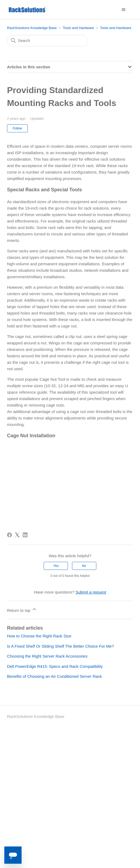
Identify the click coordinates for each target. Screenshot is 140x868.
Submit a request (91, 592)
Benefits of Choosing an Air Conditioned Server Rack (54, 676)
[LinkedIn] (25, 535)
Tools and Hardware (78, 28)
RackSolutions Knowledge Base (32, 28)
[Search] (47, 41)
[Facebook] (9, 535)
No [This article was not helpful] (84, 566)
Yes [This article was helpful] (56, 566)
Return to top (22, 610)
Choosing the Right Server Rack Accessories (47, 656)
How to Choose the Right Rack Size (39, 636)
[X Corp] (17, 535)
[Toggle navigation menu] (123, 10)
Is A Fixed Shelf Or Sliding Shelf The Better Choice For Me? (61, 646)
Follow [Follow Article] (17, 128)
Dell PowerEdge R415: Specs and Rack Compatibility (55, 666)
